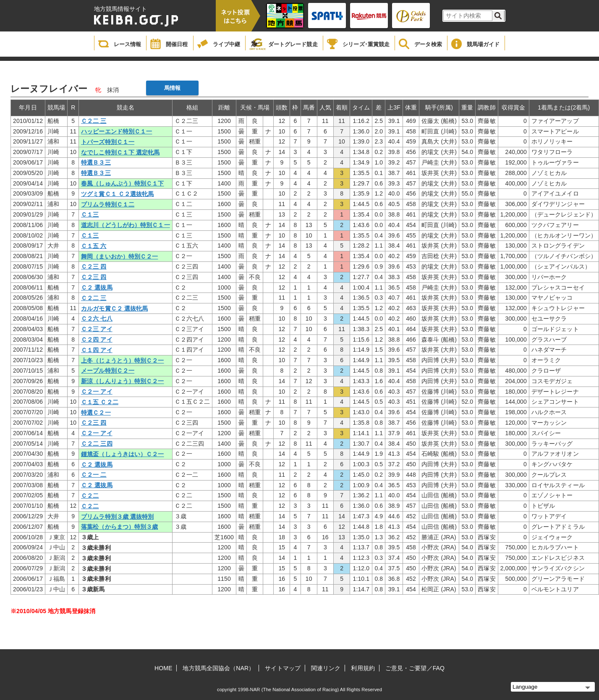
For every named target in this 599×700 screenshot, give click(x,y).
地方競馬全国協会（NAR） (218, 668)
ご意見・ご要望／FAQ (415, 668)
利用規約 (363, 668)
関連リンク (326, 668)
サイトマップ (283, 668)
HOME (163, 668)
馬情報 (172, 88)
